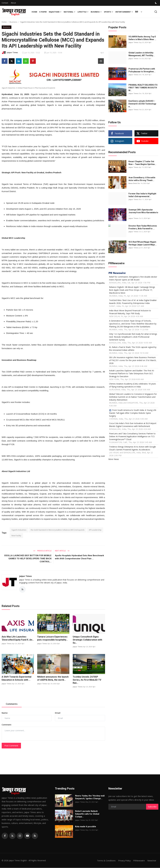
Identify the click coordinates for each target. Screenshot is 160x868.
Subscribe (152, 807)
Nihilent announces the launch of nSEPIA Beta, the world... (53, 678)
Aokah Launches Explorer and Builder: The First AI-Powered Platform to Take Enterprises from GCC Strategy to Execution (132, 373)
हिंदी (137, 12)
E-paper (43, 12)
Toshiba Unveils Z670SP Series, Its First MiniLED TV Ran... (87, 680)
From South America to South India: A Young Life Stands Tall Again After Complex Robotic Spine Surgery (133, 413)
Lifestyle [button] (83, 12)
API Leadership (95, 530)
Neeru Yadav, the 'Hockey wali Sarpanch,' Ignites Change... (90, 797)
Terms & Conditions (104, 861)
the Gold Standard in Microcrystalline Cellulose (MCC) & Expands (58, 530)
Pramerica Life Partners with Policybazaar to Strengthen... (142, 70)
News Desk (133, 183)
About (13, 3)
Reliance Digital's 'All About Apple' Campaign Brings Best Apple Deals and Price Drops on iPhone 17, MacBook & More (132, 290)
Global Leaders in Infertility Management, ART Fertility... (142, 54)
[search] (156, 12)
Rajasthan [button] (55, 12)
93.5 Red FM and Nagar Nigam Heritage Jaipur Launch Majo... (143, 243)
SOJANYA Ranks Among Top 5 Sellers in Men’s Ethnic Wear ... (142, 38)
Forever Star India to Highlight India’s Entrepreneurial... (142, 195)
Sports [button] (109, 12)
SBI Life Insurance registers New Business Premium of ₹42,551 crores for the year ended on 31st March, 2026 (133, 360)
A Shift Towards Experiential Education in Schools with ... (17, 678)
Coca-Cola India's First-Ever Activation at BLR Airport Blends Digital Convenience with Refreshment (133, 425)
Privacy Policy (123, 861)
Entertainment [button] (124, 12)
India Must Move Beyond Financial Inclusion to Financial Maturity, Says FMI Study (130, 312)
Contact (5, 3)
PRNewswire (138, 861)
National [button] (70, 12)
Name (5, 713)
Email (58, 713)
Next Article (62, 551)
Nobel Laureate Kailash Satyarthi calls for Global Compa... (87, 814)
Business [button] (96, 12)
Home (34, 12)
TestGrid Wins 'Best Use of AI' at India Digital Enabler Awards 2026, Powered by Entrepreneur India (133, 302)
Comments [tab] (12, 704)
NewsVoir (152, 861)
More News (114, 459)
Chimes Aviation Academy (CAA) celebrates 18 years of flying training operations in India (133, 385)
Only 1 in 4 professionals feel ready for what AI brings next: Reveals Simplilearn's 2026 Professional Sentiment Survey (133, 337)
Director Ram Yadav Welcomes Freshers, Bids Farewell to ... (143, 227)
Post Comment (11, 746)
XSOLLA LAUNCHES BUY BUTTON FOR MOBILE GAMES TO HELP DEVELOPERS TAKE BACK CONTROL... (28, 559)
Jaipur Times (25, 576)
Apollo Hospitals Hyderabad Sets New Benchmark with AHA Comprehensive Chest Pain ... (79, 557)
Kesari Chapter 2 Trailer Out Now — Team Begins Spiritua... (142, 163)
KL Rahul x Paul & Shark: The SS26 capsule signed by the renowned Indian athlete (133, 349)
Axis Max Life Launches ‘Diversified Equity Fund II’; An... (18, 638)
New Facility (16, 536)
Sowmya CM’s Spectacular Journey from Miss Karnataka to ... (143, 212)
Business (13, 22)
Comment (7, 725)
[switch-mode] (156, 3)
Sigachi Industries (19, 530)
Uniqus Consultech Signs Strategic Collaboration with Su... (87, 640)
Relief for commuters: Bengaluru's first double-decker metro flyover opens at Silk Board (133, 278)
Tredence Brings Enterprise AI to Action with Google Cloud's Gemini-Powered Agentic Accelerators (132, 448)
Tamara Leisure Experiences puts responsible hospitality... (52, 638)
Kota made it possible (86, 827)
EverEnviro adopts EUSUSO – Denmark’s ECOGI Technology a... (142, 104)
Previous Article (42, 551)
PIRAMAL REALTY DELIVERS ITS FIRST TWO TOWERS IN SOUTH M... (143, 88)
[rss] (35, 836)
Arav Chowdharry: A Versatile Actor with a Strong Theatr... (142, 179)
